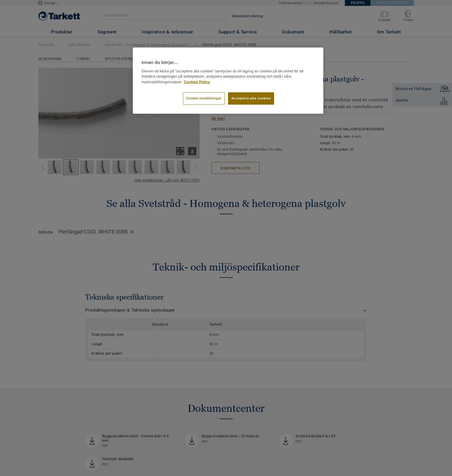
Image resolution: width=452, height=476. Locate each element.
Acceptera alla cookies (251, 98)
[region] (228, 81)
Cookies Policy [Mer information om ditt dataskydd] (197, 82)
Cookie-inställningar (204, 98)
